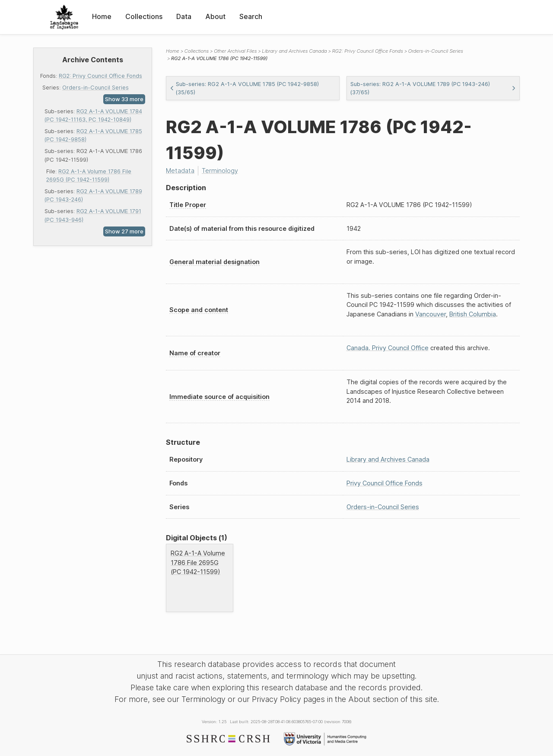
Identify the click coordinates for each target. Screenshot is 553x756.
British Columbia (473, 314)
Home (102, 16)
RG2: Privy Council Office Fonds (100, 76)
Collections (144, 16)
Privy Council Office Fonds (385, 483)
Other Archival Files (235, 51)
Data (184, 16)
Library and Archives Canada (294, 51)
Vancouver (431, 314)
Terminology (220, 171)
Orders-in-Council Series (95, 88)
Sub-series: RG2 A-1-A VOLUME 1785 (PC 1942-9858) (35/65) (244, 88)
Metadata (180, 171)
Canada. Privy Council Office (388, 348)
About (215, 16)
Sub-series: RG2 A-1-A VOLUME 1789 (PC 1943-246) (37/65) (433, 88)
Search (251, 16)
